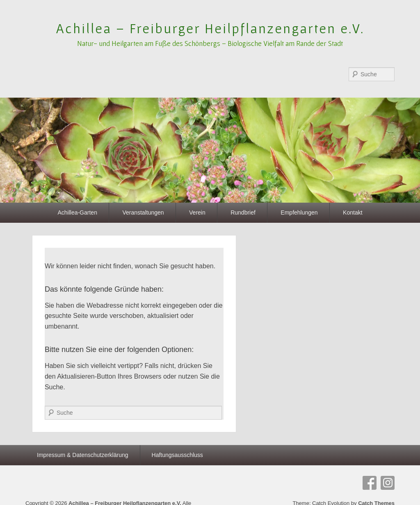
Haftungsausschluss (177, 455)
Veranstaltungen (143, 213)
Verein (197, 213)
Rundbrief (243, 213)
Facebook (370, 483)
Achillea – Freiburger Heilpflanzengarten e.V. (210, 28)
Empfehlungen (299, 213)
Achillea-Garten (77, 213)
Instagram (388, 483)
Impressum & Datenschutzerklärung (83, 455)
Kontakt (353, 213)
